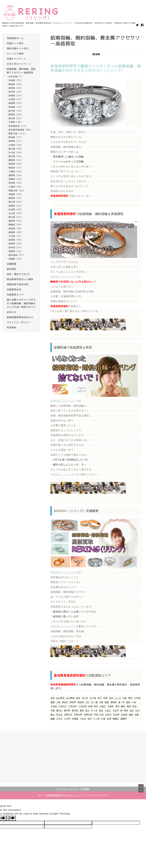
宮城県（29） (16, 95)
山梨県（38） (16, 145)
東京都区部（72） (18, 126)
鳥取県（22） (16, 198)
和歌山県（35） (17, 190)
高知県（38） (16, 228)
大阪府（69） (16, 187)
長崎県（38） (16, 244)
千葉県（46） (16, 122)
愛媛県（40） (16, 225)
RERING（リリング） (63, 277)
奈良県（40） (16, 183)
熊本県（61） (16, 247)
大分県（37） (16, 236)
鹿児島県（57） (17, 255)
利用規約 (85, 789)
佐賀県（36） (16, 240)
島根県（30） (16, 206)
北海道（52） (16, 80)
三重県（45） (16, 171)
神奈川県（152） (17, 133)
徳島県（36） (16, 221)
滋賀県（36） (16, 175)
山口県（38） (16, 213)
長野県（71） (16, 141)
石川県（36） (16, 152)
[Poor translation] (11, 818)
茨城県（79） (16, 107)
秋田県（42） (16, 88)
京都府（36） (16, 179)
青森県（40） (16, 84)
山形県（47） (16, 99)
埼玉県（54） (16, 118)
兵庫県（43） (16, 194)
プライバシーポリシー (68, 789)
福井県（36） (16, 156)
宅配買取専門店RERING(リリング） (65, 795)
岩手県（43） (16, 92)
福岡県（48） (16, 232)
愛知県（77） (16, 168)
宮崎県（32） (16, 251)
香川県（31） (16, 217)
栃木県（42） (16, 111)
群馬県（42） (16, 114)
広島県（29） (16, 209)
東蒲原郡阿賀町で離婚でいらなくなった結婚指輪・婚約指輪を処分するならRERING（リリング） (96, 68)
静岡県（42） (16, 160)
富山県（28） (16, 149)
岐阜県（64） (16, 164)
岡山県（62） (16, 202)
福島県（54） (16, 103)
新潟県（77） (16, 137)
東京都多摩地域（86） (20, 130)
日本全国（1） (16, 77)
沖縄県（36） (16, 259)
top (141, 791)
